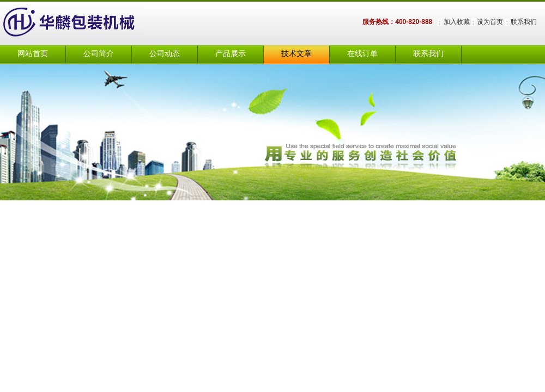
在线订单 (362, 54)
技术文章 (296, 54)
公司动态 (165, 54)
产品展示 (231, 54)
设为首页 (490, 22)
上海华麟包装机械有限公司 (82, 23)
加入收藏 (457, 22)
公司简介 (99, 54)
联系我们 (524, 22)
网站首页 (33, 54)
